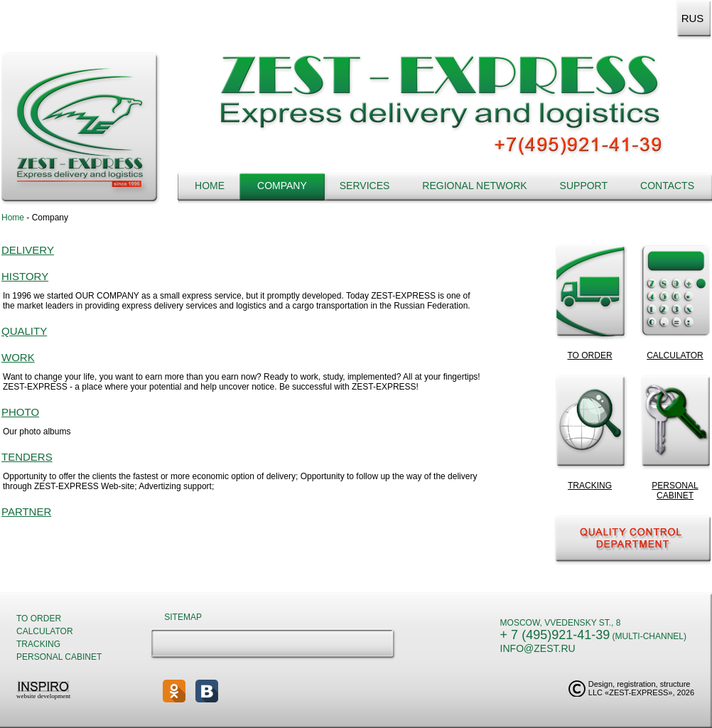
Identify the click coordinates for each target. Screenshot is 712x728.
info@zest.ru (538, 648)
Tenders (27, 457)
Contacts (667, 186)
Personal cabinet (59, 657)
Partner (26, 512)
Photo (20, 412)
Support (584, 186)
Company (282, 186)
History (25, 276)
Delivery (28, 250)
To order (39, 619)
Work (18, 357)
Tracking (38, 644)
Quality (24, 331)
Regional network (474, 186)
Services (365, 186)
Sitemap (183, 617)
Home (210, 186)
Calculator (45, 631)
